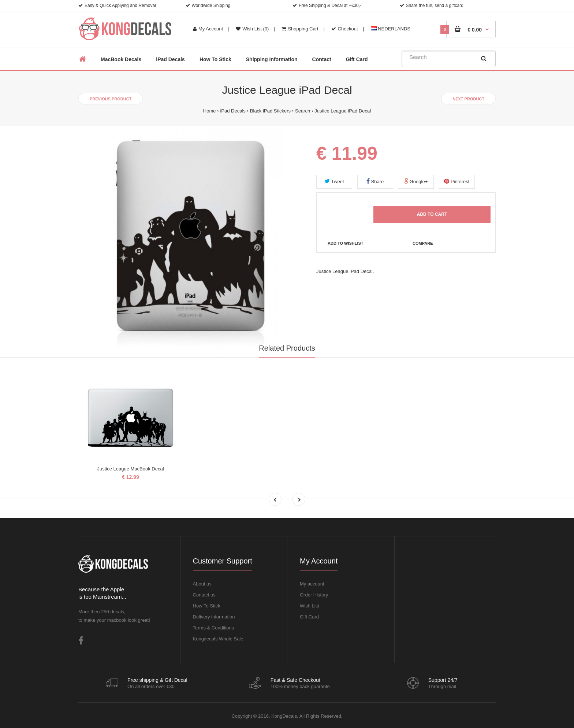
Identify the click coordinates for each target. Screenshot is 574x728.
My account (312, 584)
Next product (468, 99)
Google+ (416, 181)
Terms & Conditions (214, 628)
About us (202, 584)
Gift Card (309, 617)
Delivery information (214, 617)
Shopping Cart (300, 29)
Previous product (111, 99)
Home (210, 111)
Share (375, 181)
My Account (208, 29)
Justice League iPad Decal (343, 111)
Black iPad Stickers (270, 111)
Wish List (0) (252, 29)
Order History (314, 595)
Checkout (345, 29)
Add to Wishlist (346, 243)
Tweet (334, 181)
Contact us (204, 595)
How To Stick (207, 606)
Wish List (310, 606)
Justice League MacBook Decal (130, 469)
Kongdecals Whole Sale (218, 639)
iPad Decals (233, 111)
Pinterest (457, 181)
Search (303, 111)
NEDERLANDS (391, 29)
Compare (423, 243)
